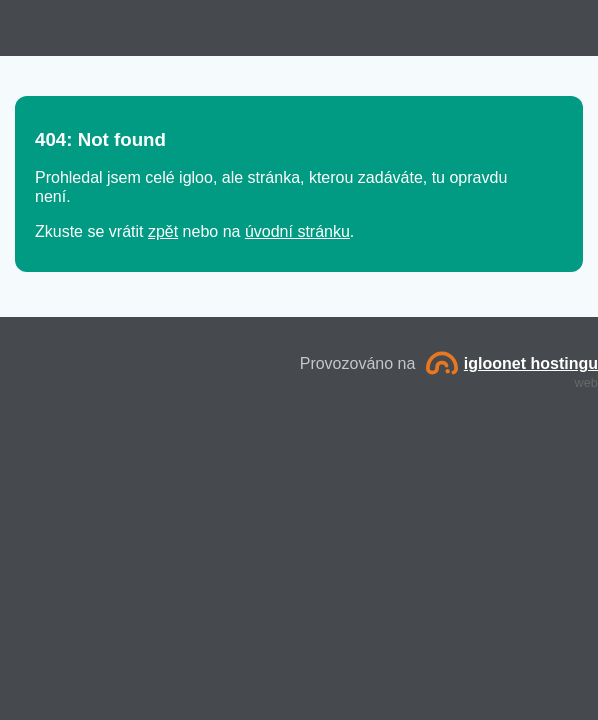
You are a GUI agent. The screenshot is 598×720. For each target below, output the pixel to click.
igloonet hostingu (512, 363)
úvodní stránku (297, 231)
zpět (163, 231)
